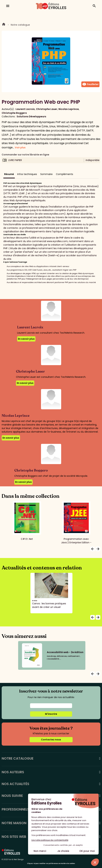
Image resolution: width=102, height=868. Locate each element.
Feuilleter (90, 84)
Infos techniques (27, 174)
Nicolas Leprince (69, 109)
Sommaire (46, 174)
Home (4, 25)
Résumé (9, 174)
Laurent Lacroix (25, 109)
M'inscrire (51, 714)
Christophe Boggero (14, 113)
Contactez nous (51, 740)
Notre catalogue (20, 25)
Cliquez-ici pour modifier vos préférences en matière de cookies (51, 864)
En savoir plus (26, 339)
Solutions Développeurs (31, 116)
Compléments (65, 174)
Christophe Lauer (47, 109)
